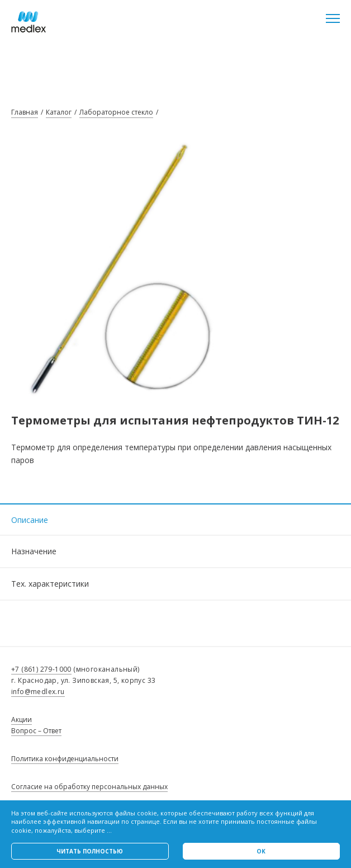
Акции (22, 720)
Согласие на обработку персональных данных (89, 787)
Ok (261, 851)
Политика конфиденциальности (65, 759)
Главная (25, 112)
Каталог (59, 112)
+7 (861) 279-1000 (41, 669)
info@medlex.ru (38, 692)
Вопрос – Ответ (36, 731)
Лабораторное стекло (116, 112)
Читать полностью (90, 851)
